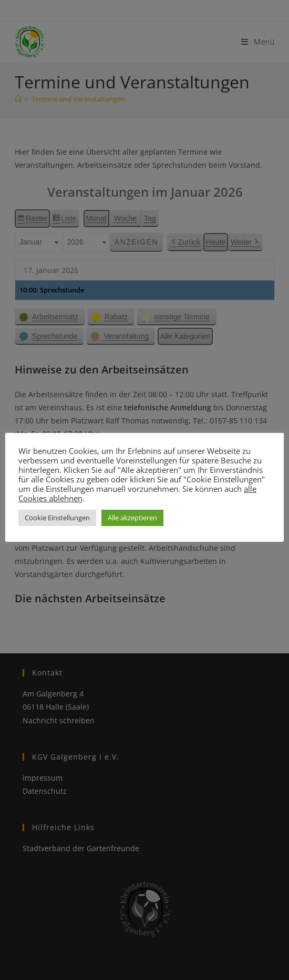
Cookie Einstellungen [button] (57, 518)
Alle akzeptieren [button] (132, 518)
